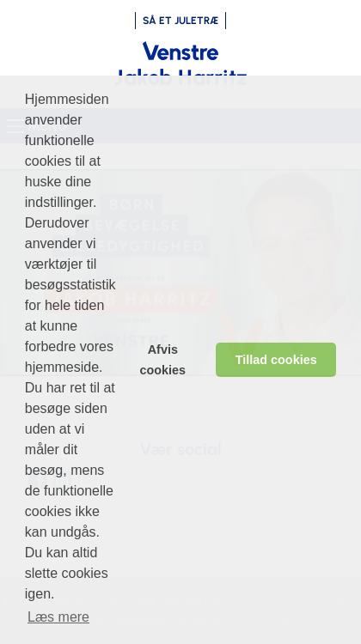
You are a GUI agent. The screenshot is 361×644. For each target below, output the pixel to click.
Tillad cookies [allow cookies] (276, 360)
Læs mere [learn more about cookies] (58, 617)
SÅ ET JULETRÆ (180, 21)
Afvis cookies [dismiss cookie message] (163, 360)
